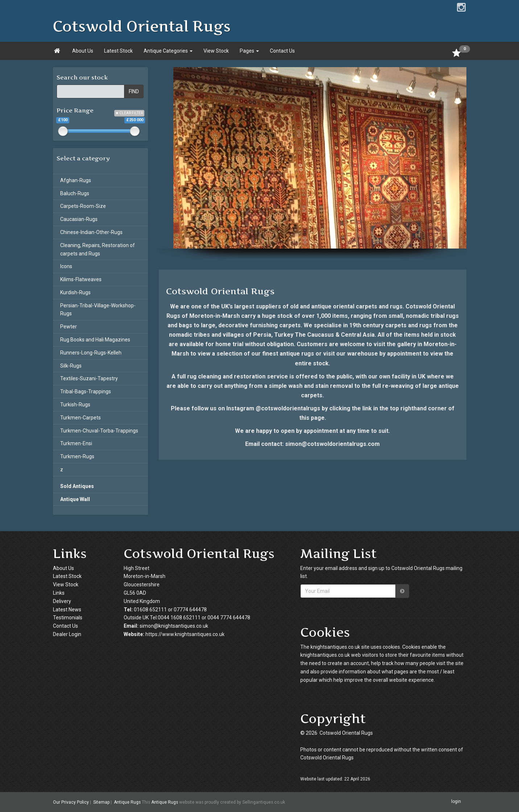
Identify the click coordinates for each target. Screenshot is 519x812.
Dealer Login (67, 634)
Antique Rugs (127, 802)
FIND (134, 91)
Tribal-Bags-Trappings (86, 391)
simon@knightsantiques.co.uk (174, 626)
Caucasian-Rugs (79, 219)
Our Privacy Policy (71, 802)
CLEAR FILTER (129, 113)
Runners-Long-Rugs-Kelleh (91, 353)
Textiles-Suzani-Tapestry (89, 378)
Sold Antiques (77, 486)
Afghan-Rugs (76, 180)
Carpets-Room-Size (83, 206)
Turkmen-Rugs (77, 456)
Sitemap (101, 802)
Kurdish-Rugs (75, 292)
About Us (83, 51)
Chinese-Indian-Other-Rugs (91, 232)
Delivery (62, 601)
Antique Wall (75, 499)
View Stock (216, 51)
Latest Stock (118, 51)
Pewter (69, 327)
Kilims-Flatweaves (81, 279)
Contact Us (282, 51)
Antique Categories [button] (168, 51)
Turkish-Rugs (75, 405)
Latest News (67, 610)
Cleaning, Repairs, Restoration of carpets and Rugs (98, 249)
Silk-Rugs (71, 366)
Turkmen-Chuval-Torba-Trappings (99, 431)
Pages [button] (249, 51)
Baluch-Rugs (75, 193)
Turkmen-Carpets (81, 418)
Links (59, 593)
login (456, 802)
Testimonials (68, 618)
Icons (66, 266)
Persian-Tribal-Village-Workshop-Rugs (98, 310)
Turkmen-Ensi (76, 443)
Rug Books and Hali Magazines (95, 340)
